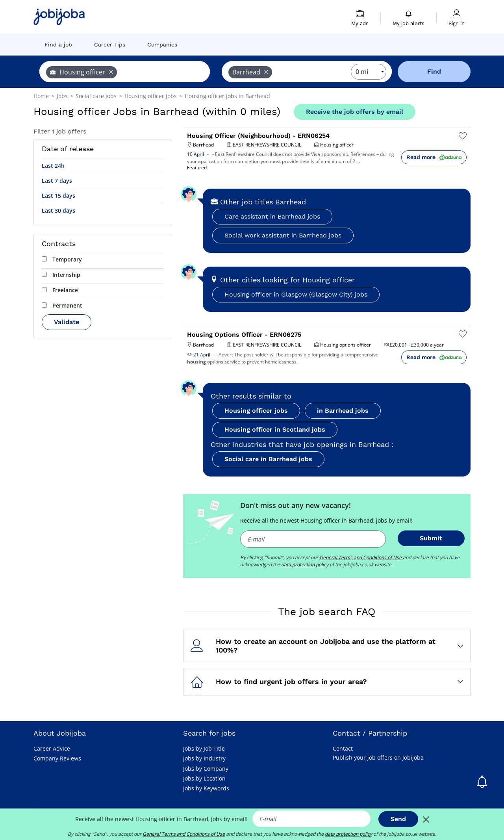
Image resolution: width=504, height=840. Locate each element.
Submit (431, 538)
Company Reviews (57, 758)
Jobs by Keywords (206, 788)
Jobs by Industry (204, 758)
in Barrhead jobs (343, 411)
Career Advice (52, 748)
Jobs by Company (206, 769)
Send (398, 819)
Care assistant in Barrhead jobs (272, 216)
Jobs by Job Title (204, 748)
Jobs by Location (204, 778)
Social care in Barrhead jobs (268, 459)
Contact (343, 748)
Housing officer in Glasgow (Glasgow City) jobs (296, 294)
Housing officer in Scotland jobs (275, 429)
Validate (67, 322)
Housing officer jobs (256, 411)
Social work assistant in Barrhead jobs (283, 235)
